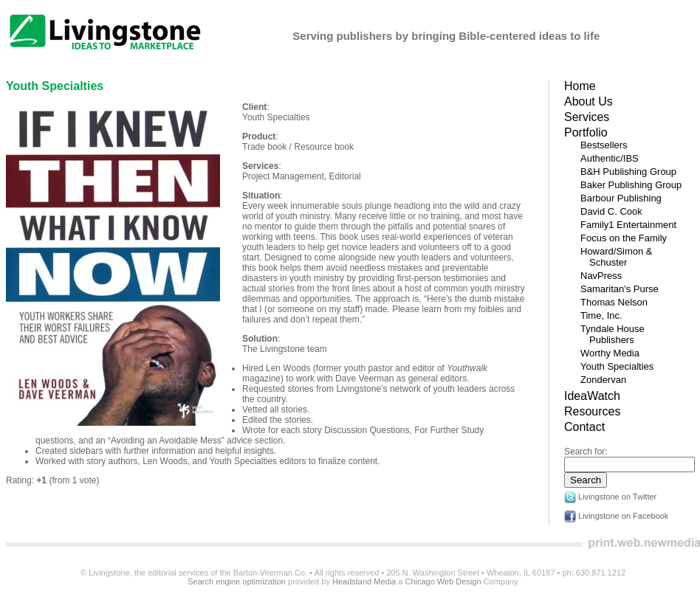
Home (580, 86)
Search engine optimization (237, 581)
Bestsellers (604, 145)
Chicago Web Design (443, 581)
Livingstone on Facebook (616, 516)
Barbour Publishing (621, 198)
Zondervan (603, 380)
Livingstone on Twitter (610, 497)
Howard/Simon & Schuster (617, 257)
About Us (589, 101)
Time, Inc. (601, 315)
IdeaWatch (592, 396)
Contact (584, 427)
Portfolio (586, 132)
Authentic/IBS (610, 158)
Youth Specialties (55, 86)
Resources (592, 411)
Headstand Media (364, 581)
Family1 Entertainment (628, 225)
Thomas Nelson (614, 302)
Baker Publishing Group (631, 185)
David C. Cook (611, 211)
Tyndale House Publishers (612, 334)
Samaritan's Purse (620, 289)
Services (587, 117)
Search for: (586, 452)
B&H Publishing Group (628, 172)
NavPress (601, 276)
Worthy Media (610, 353)
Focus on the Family (624, 238)
